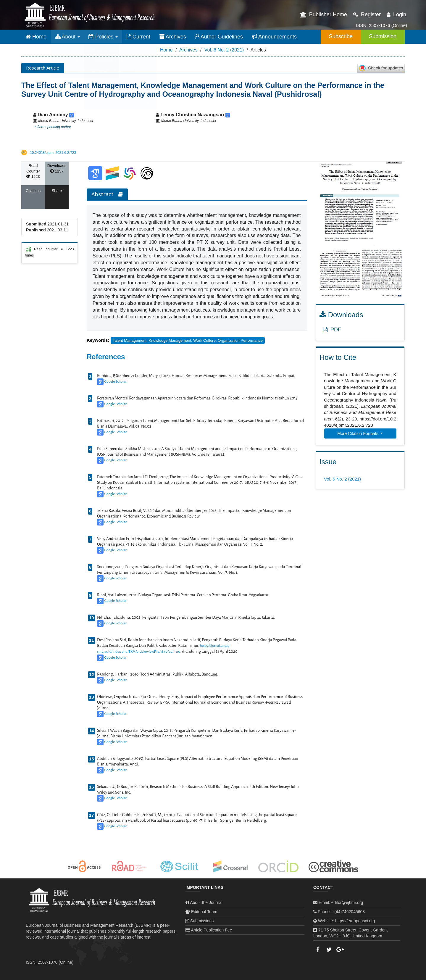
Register (367, 14)
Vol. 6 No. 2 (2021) (224, 50)
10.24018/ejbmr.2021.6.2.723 (53, 153)
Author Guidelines (220, 37)
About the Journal (206, 902)
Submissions (202, 921)
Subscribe (339, 36)
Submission (382, 36)
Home (36, 37)
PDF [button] (332, 330)
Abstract (107, 194)
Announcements (275, 37)
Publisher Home (324, 14)
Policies (104, 37)
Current (139, 37)
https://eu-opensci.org (355, 921)
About (68, 37)
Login (396, 14)
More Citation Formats (358, 433)
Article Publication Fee (211, 930)
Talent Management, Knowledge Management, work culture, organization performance (188, 340)
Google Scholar (115, 382)
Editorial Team (204, 912)
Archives (174, 37)
